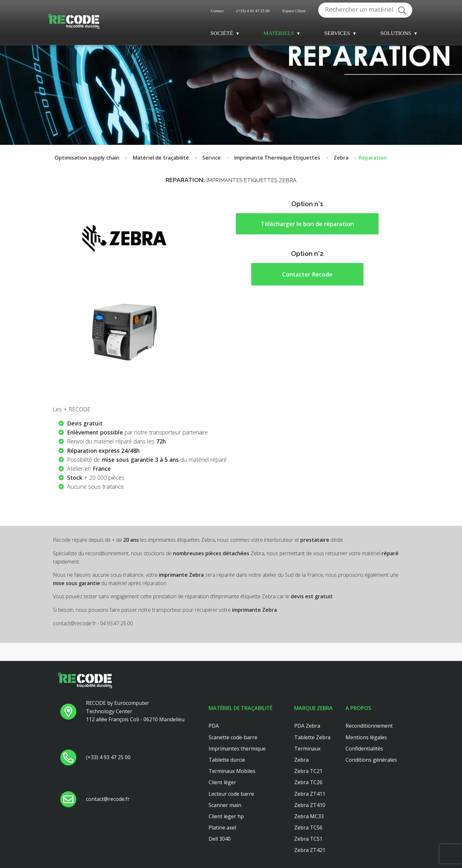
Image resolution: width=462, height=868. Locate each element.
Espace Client (294, 11)
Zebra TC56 (308, 828)
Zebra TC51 (308, 839)
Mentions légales (366, 737)
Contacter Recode (307, 274)
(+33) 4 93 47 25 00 (253, 11)
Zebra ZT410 (310, 805)
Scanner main (225, 805)
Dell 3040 (220, 839)
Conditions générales (371, 760)
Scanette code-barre (233, 737)
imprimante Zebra (181, 575)
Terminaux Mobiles (232, 771)
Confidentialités (364, 749)
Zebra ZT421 (310, 850)
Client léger (222, 782)
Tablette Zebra (312, 737)
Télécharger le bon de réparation (307, 224)
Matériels (279, 33)
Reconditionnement (369, 726)
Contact (217, 11)
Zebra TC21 (308, 771)
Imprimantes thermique (237, 749)
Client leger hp (226, 816)
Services (337, 33)
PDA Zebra (307, 726)
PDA (214, 726)
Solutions (396, 33)
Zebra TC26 (308, 782)
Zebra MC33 (309, 816)
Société (222, 33)
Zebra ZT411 (310, 794)
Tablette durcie (227, 760)
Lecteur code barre (231, 794)
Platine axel (222, 828)
